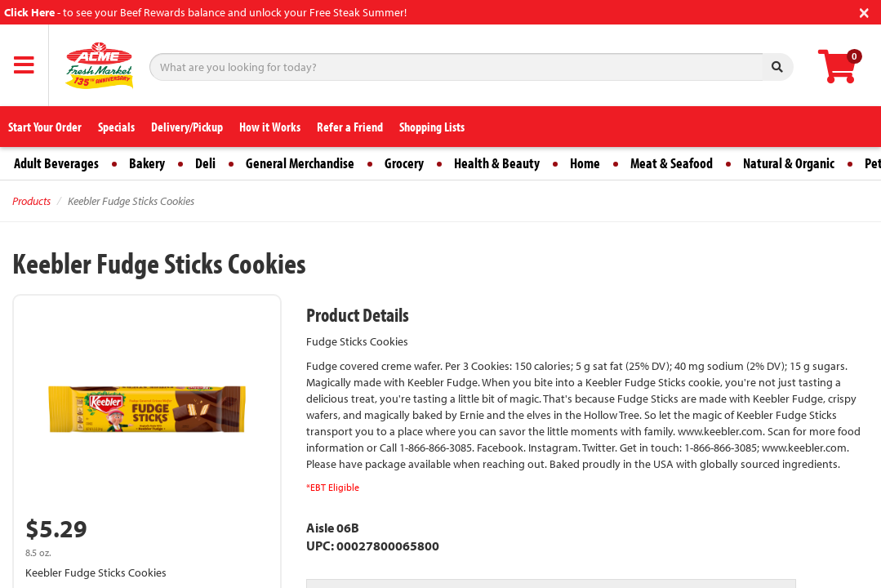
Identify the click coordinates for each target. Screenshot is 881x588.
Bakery (147, 163)
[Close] (864, 11)
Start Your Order (45, 127)
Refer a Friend (350, 127)
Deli (205, 163)
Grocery (404, 163)
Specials (116, 127)
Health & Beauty (497, 163)
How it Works (270, 127)
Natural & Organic (789, 163)
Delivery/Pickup (187, 127)
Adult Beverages (56, 163)
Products (31, 201)
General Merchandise (300, 163)
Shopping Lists (432, 127)
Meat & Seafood (672, 163)
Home (585, 163)
